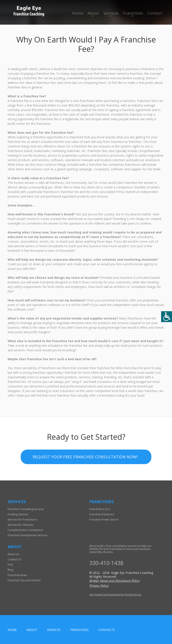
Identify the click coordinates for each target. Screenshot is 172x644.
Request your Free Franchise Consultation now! (85, 458)
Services (111, 13)
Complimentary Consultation (25, 530)
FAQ (10, 565)
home (12, 630)
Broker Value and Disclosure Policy (114, 581)
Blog (10, 570)
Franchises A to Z (100, 509)
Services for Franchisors (22, 520)
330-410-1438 (106, 563)
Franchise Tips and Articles (24, 580)
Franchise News (17, 575)
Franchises (133, 13)
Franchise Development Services (28, 535)
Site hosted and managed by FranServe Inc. (115, 594)
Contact (155, 13)
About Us (13, 554)
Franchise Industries (102, 514)
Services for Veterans (21, 525)
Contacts (107, 630)
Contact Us (14, 559)
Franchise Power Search (104, 520)
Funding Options (18, 514)
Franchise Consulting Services (26, 509)
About (93, 13)
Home (78, 13)
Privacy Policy (99, 586)
